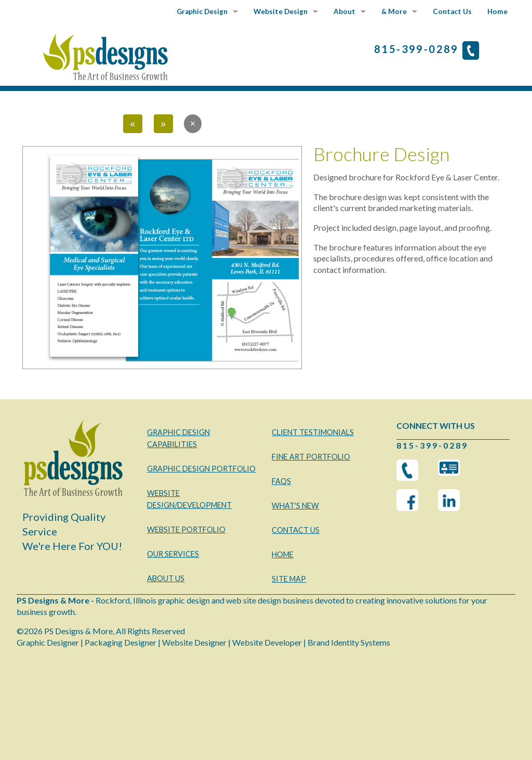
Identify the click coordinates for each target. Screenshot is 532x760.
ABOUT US (166, 578)
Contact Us (452, 11)
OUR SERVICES (173, 554)
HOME (283, 554)
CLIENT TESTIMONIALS (313, 432)
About (344, 11)
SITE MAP (289, 579)
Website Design (281, 11)
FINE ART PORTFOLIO (311, 457)
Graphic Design (202, 11)
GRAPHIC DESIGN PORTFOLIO (201, 469)
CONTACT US (296, 530)
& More (394, 11)
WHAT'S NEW (295, 506)
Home (497, 11)
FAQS (281, 481)
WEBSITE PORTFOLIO (186, 529)
